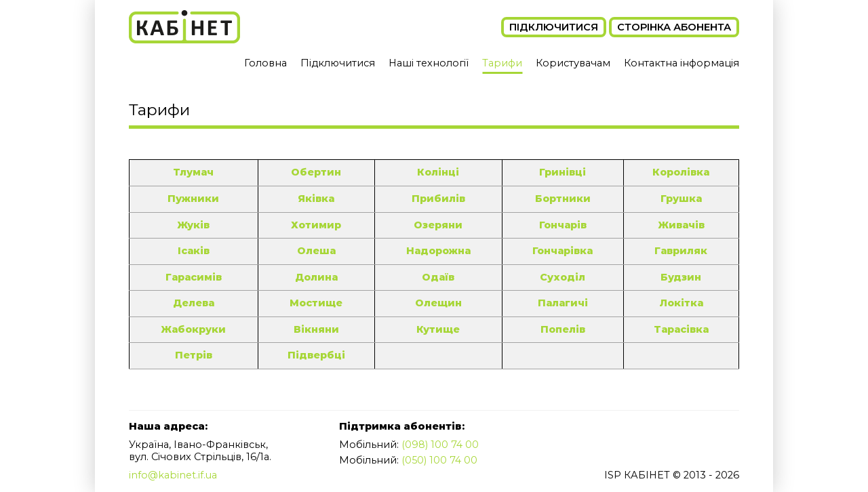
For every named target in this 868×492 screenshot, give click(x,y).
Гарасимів (193, 277)
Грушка (681, 199)
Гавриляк (681, 251)
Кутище (436, 329)
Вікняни (314, 329)
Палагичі (562, 303)
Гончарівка (562, 251)
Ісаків (193, 251)
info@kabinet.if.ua (173, 476)
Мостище (314, 303)
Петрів (193, 355)
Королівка (681, 172)
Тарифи (502, 63)
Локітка (680, 303)
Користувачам (573, 63)
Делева (193, 303)
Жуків (193, 225)
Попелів (562, 329)
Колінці (436, 172)
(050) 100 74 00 (440, 460)
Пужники (193, 199)
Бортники (562, 199)
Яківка (314, 199)
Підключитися (554, 27)
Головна (265, 63)
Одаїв (436, 277)
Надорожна (436, 251)
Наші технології (428, 63)
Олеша (314, 251)
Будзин (681, 277)
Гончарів (562, 225)
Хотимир (314, 225)
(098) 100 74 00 (440, 445)
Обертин (314, 172)
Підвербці (314, 355)
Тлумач (193, 172)
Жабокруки (193, 329)
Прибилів (436, 199)
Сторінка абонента (674, 27)
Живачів (680, 225)
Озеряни (436, 225)
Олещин (436, 303)
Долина (314, 277)
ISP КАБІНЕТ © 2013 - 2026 (671, 476)
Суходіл (562, 277)
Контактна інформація (682, 63)
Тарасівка (680, 329)
